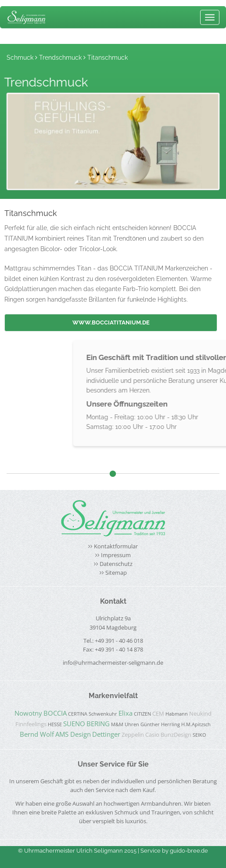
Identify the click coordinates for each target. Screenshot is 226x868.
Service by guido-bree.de (174, 851)
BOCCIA (55, 713)
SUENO (74, 724)
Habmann (177, 714)
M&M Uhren (125, 724)
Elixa (126, 713)
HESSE (55, 724)
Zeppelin (133, 735)
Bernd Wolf (37, 734)
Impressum (116, 555)
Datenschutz (116, 564)
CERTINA (78, 714)
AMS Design (73, 734)
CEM (158, 714)
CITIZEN (142, 714)
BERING (98, 724)
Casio (152, 735)
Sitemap (116, 573)
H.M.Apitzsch (196, 724)
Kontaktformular (116, 546)
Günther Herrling (160, 724)
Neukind (200, 714)
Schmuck (20, 58)
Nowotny (28, 713)
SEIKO (199, 735)
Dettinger (106, 734)
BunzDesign (176, 735)
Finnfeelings (31, 724)
